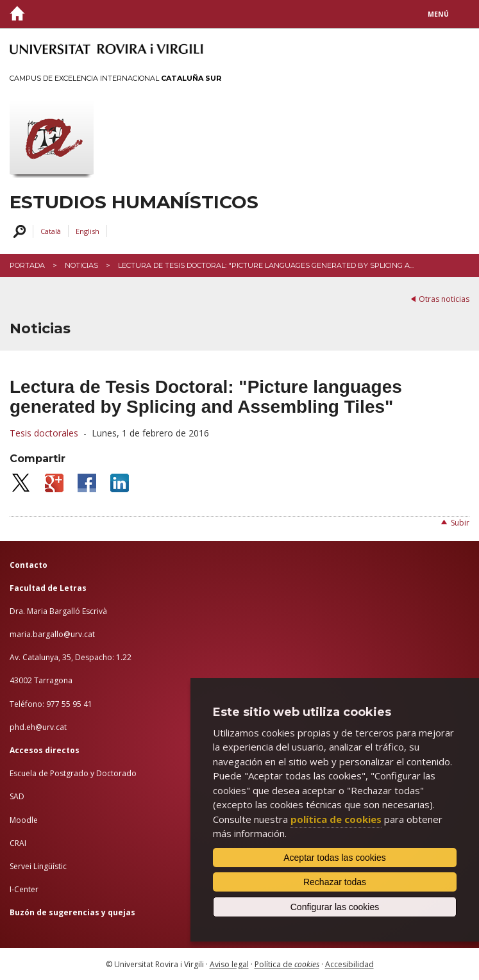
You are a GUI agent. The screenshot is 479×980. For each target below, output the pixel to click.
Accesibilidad (349, 964)
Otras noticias (444, 299)
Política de (287, 964)
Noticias (81, 265)
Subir (460, 523)
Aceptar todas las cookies (335, 858)
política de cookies (336, 819)
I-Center (24, 889)
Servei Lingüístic (38, 866)
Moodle (24, 820)
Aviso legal (229, 964)
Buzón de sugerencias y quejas (72, 912)
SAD (17, 796)
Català (51, 231)
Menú (438, 14)
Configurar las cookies (335, 907)
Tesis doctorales (44, 433)
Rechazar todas (335, 882)
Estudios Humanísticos (134, 202)
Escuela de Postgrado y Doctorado (73, 773)
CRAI (18, 843)
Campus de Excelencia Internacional (115, 78)
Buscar (18, 232)
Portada (27, 265)
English (88, 231)
